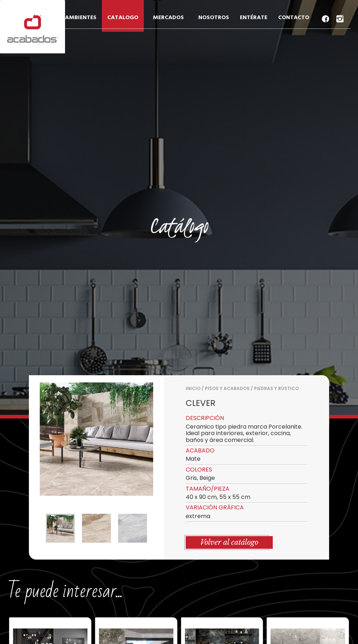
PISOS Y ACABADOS (227, 388)
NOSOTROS (214, 18)
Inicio (193, 388)
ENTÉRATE (254, 18)
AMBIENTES (81, 18)
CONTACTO (294, 18)
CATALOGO (123, 18)
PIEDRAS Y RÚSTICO (276, 388)
